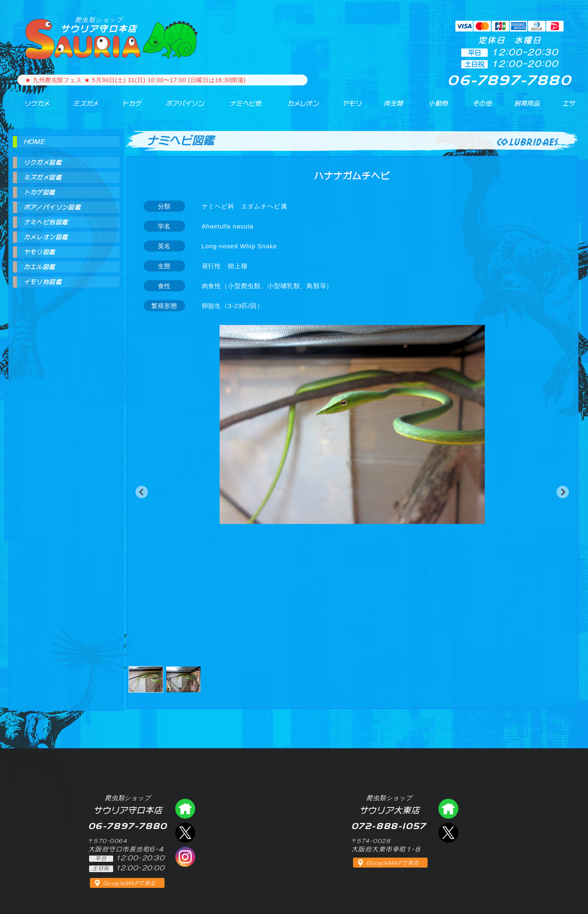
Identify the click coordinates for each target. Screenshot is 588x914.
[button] (142, 492)
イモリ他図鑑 (43, 282)
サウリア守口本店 (99, 25)
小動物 (438, 107)
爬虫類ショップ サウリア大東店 (448, 809)
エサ (566, 107)
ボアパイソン (177, 107)
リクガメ (31, 107)
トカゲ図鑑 (40, 192)
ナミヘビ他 (240, 107)
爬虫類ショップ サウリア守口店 (185, 809)
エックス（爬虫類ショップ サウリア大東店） (448, 833)
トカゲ (124, 107)
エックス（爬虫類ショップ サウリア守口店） (185, 833)
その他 (484, 107)
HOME (34, 142)
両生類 (388, 107)
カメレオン (298, 107)
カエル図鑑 (40, 267)
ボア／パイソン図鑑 (52, 207)
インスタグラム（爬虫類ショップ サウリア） (185, 857)
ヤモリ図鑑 (40, 252)
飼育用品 (526, 107)
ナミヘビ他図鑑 (46, 222)
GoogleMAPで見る (129, 883)
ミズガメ (79, 107)
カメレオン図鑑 (46, 237)
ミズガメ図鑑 (43, 177)
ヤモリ (346, 107)
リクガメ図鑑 (43, 162)
